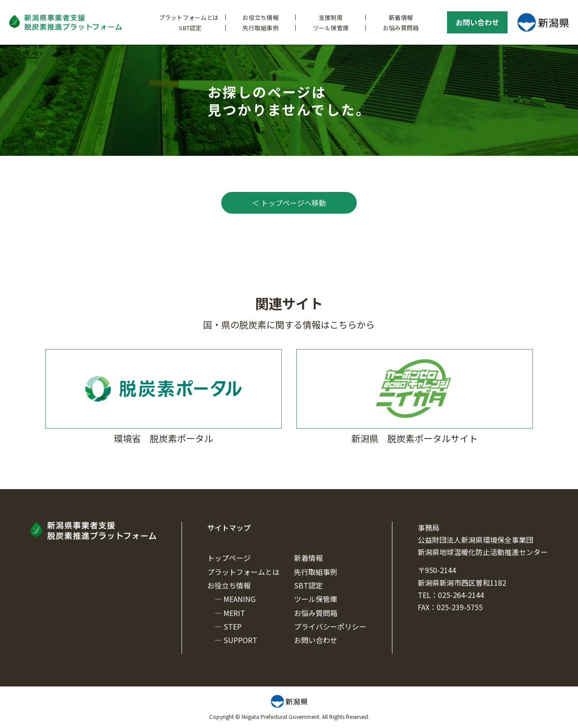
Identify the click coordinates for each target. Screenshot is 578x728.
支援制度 (331, 17)
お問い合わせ (477, 22)
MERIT (234, 613)
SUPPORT (240, 640)
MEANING (240, 599)
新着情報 (401, 17)
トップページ (229, 558)
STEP (233, 626)
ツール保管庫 (331, 28)
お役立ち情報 (261, 17)
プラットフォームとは (189, 17)
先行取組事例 (261, 28)
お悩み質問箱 (401, 28)
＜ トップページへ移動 (289, 203)
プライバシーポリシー (330, 626)
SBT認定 (190, 28)
